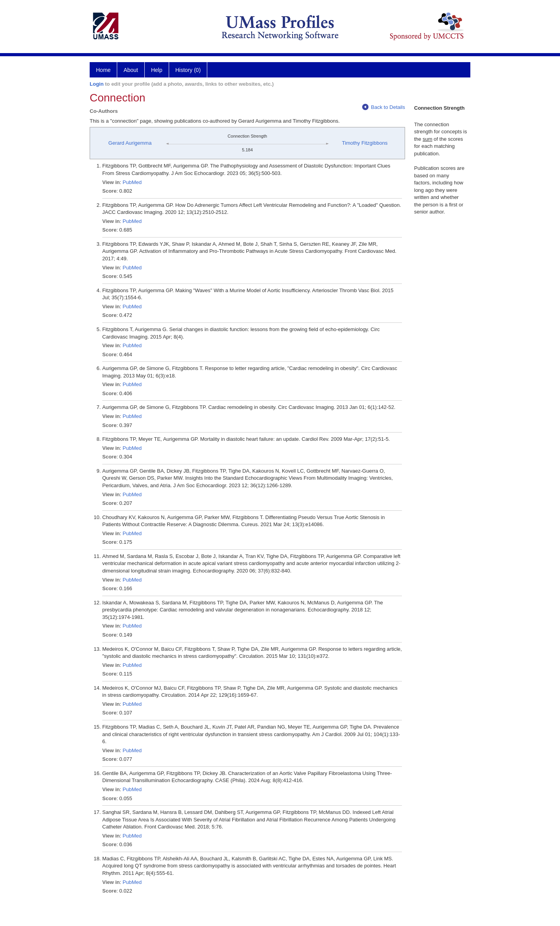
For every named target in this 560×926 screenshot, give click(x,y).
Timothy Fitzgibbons (365, 143)
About (131, 70)
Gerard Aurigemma (130, 143)
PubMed (132, 182)
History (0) (188, 70)
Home (103, 70)
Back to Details (384, 107)
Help (157, 70)
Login (97, 84)
